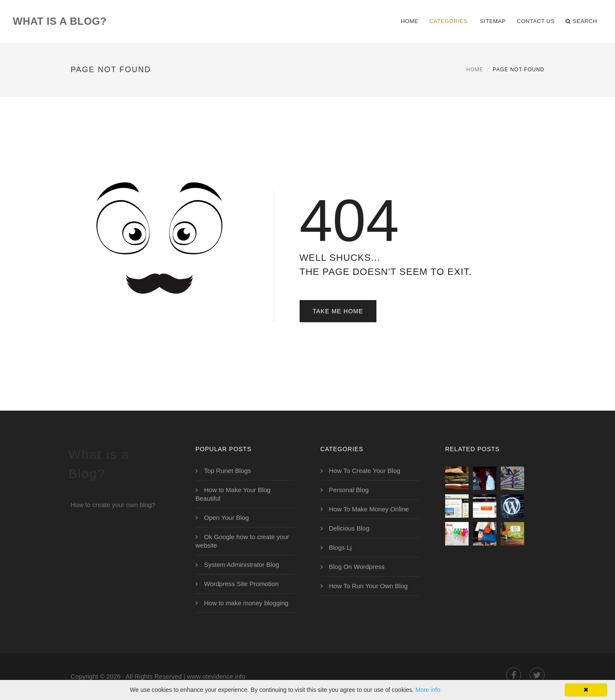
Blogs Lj (340, 547)
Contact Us (536, 21)
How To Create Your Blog (365, 471)
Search (581, 21)
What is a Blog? (60, 21)
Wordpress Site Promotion (241, 584)
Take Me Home (338, 311)
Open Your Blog (226, 518)
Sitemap (493, 21)
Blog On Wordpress (357, 567)
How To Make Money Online (369, 509)
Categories (448, 21)
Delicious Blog (349, 528)
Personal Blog (349, 490)
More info (428, 690)
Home (410, 21)
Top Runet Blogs (227, 471)
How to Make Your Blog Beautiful (233, 494)
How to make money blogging (246, 603)
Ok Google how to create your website (242, 541)
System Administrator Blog (242, 564)
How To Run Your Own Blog (369, 586)
